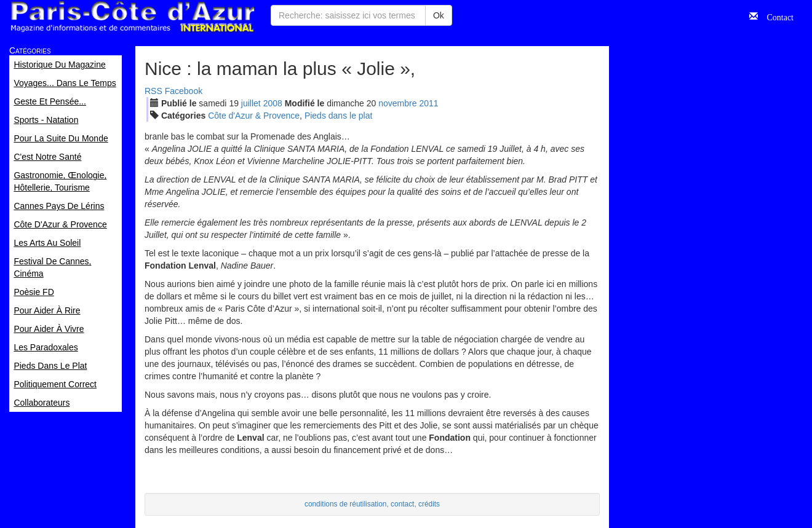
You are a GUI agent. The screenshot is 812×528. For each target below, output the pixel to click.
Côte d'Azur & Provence (254, 116)
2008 (273, 103)
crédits (429, 504)
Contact (776, 16)
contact (402, 504)
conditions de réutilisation (346, 504)
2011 (428, 103)
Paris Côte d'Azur (132, 17)
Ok (439, 15)
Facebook (184, 91)
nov (397, 103)
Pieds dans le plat (339, 116)
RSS (153, 91)
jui (251, 103)
